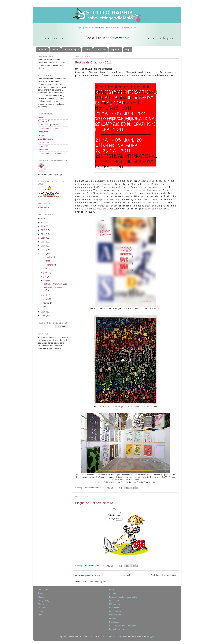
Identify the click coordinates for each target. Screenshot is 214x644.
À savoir (43, 50)
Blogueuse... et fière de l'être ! (95, 503)
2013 (44, 246)
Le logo (41, 135)
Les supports (44, 142)
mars (46, 299)
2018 (44, 226)
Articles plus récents (88, 575)
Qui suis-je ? (43, 121)
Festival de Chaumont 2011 (93, 62)
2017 (44, 230)
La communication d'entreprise (51, 128)
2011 (44, 254)
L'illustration (43, 150)
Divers (87, 50)
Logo (128, 50)
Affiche (55, 50)
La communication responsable (52, 153)
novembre (48, 257)
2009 (44, 316)
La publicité (43, 146)
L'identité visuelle (45, 139)
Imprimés (115, 50)
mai (45, 280)
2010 (44, 312)
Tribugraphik (43, 207)
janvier (47, 307)
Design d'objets (71, 50)
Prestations (43, 132)
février (46, 303)
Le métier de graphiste (48, 125)
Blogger (151, 636)
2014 (44, 242)
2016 (44, 234)
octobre (47, 261)
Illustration (100, 50)
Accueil (125, 575)
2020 (44, 218)
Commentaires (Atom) (97, 582)
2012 (44, 250)
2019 (44, 222)
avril (46, 295)
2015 (44, 238)
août (46, 269)
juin (45, 277)
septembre (48, 265)
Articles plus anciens (163, 575)
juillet (46, 273)
